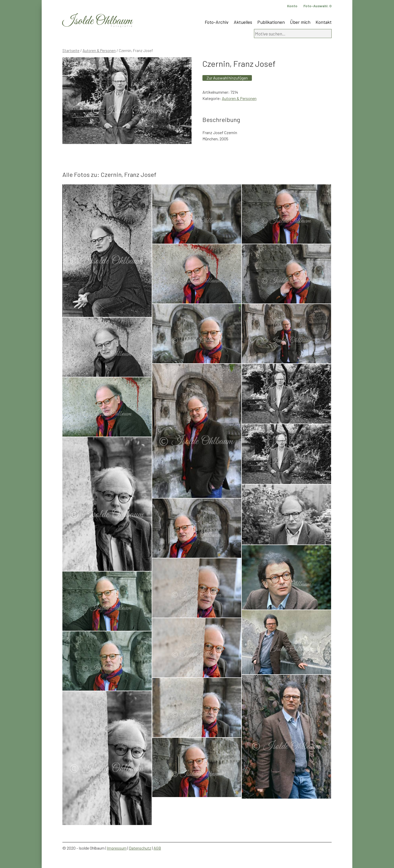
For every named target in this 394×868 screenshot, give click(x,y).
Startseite (71, 50)
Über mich (300, 22)
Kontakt (324, 22)
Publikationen (271, 22)
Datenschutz (140, 848)
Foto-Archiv (217, 22)
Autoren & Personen (99, 50)
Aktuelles (243, 22)
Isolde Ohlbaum (97, 21)
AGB (157, 848)
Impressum (117, 848)
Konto (292, 6)
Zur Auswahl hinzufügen (227, 78)
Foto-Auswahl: (318, 6)
